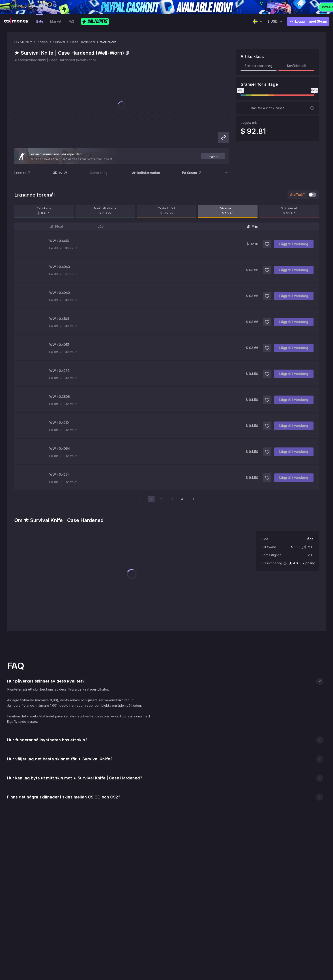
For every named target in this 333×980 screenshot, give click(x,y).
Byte (40, 21)
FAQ (71, 21)
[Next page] (192, 499)
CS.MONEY (23, 42)
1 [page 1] (151, 499)
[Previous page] (141, 499)
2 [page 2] (161, 499)
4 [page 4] (182, 499)
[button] (320, 628)
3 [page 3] (172, 499)
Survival (59, 42)
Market (56, 21)
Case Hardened (83, 42)
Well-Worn (108, 42)
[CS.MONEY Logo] (16, 21)
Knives (43, 42)
